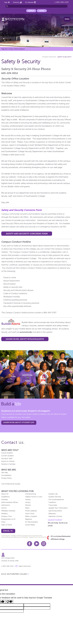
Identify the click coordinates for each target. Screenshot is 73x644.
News (27, 508)
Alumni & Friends (8, 461)
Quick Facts (30, 514)
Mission (28, 505)
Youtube (37, 544)
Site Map (5, 473)
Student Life (53, 494)
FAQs (3, 522)
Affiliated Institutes (8, 511)
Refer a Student (31, 516)
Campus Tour (7, 516)
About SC (5, 494)
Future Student (7, 453)
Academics (5, 497)
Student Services (49, 57)
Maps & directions (25, 566)
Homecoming (30, 494)
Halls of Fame (7, 525)
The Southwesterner (56, 500)
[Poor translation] (9, 602)
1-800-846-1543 (62, 2)
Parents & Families (8, 464)
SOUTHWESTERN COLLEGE (17, 574)
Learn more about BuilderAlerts (25, 339)
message (16, 566)
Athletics (4, 514)
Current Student (7, 456)
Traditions (52, 502)
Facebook (30, 544)
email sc (8, 531)
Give (42, 11)
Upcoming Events (55, 511)
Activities (5, 500)
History (28, 500)
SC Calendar (29, 2)
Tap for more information (13, 49)
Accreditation (6, 475)
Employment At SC (8, 519)
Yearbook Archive (55, 516)
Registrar (29, 519)
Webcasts (52, 514)
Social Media (30, 525)
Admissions (6, 505)
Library (28, 502)
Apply (31, 11)
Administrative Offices (10, 502)
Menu (67, 19)
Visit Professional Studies (11, 484)
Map (6, 2)
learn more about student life (19, 422)
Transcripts (53, 505)
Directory (16, 2)
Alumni (4, 508)
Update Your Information (58, 508)
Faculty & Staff (7, 459)
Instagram (44, 544)
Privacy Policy (6, 478)
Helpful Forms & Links (34, 497)
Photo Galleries (31, 511)
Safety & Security (64, 57)
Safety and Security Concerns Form (21, 210)
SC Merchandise (31, 522)
